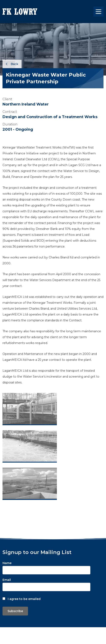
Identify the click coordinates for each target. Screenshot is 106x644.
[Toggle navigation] (98, 12)
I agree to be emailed (24, 599)
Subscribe (15, 611)
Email (7, 580)
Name (7, 563)
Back (12, 64)
